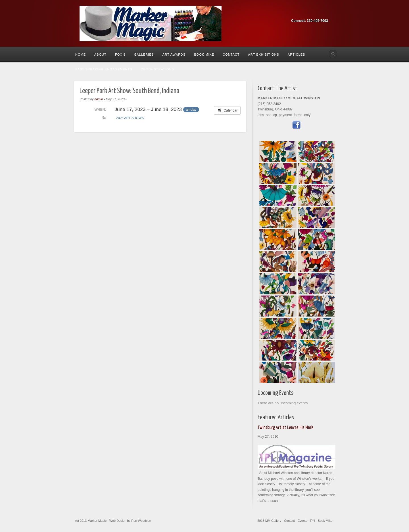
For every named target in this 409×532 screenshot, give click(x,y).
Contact (231, 55)
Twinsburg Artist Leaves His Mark (285, 428)
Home (81, 55)
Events (302, 521)
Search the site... (333, 54)
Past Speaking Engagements (104, 69)
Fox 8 (120, 55)
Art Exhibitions (263, 55)
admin (99, 99)
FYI (313, 521)
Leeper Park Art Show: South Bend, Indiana (129, 91)
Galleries (144, 55)
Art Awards (174, 55)
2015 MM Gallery (269, 521)
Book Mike (204, 55)
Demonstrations (157, 69)
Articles (297, 55)
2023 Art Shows (130, 118)
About (100, 55)
